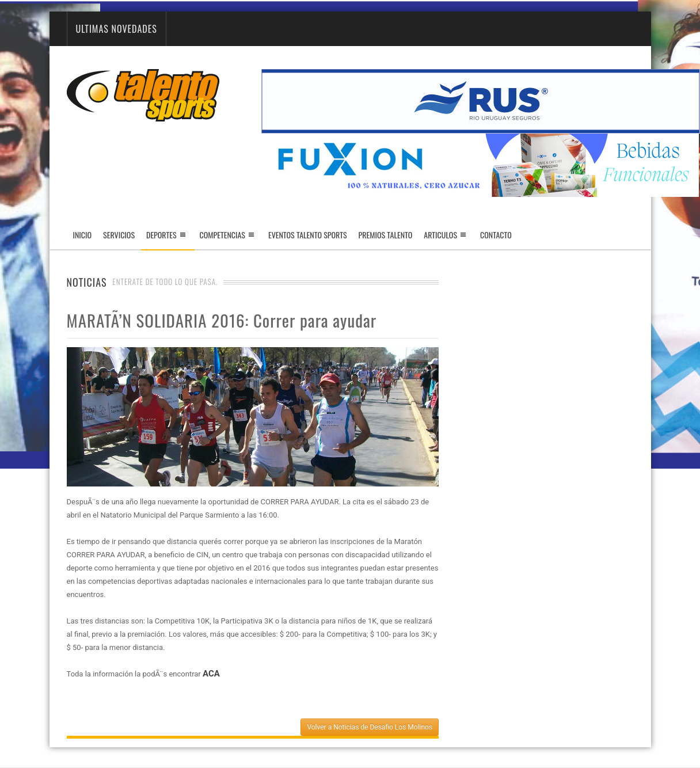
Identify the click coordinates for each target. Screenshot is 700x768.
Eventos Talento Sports (308, 235)
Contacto (496, 235)
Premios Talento (386, 235)
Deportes (168, 239)
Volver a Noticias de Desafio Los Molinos (370, 727)
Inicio (83, 235)
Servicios (119, 235)
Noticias (87, 282)
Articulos (440, 235)
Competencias (222, 235)
